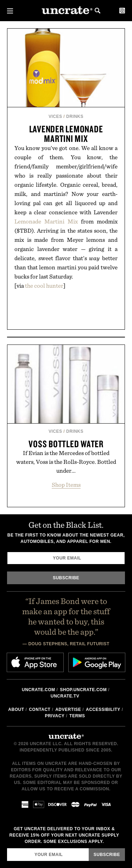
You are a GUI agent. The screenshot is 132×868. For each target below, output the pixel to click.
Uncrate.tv (65, 696)
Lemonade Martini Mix (46, 221)
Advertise (68, 710)
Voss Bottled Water (66, 444)
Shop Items (66, 485)
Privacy (55, 716)
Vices (55, 116)
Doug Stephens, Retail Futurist (69, 644)
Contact (40, 710)
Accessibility (103, 710)
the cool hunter (44, 286)
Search (98, 11)
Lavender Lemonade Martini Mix (66, 134)
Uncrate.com (39, 690)
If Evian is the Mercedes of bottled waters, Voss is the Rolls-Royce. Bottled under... (66, 462)
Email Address (7, 848)
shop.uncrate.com (83, 690)
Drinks (75, 116)
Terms (77, 716)
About (16, 710)
